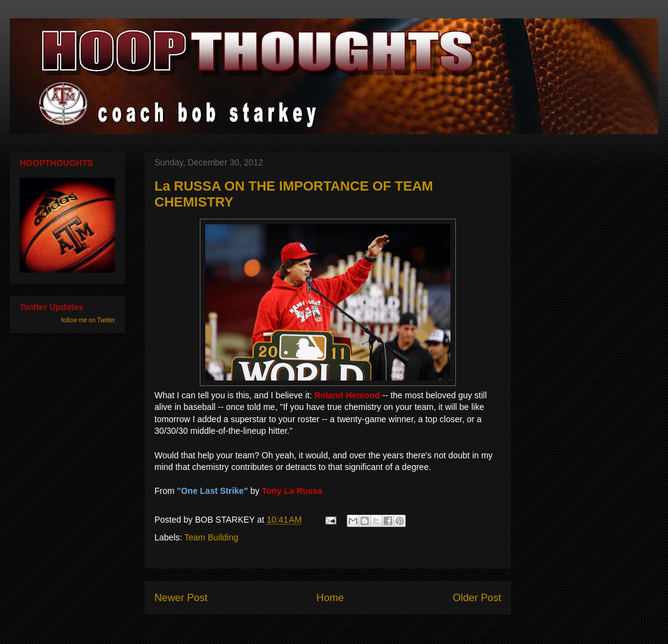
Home (330, 598)
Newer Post (181, 598)
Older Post (477, 598)
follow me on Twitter (88, 320)
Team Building (211, 537)
